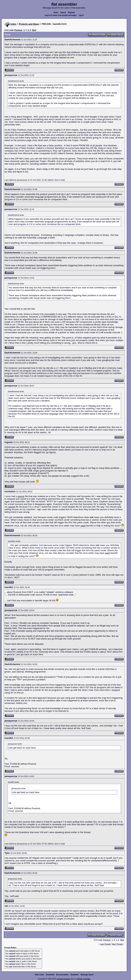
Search (63, 12)
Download (50, 975)
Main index (40, 975)
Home (56, 12)
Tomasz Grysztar (63, 979)
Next (34, 30)
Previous (18, 30)
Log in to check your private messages (61, 15)
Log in (81, 15)
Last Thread (105, 944)
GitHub (80, 979)
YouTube (87, 979)
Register (71, 12)
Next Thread (117, 944)
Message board (87, 975)
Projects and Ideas (29, 24)
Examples (75, 975)
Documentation (63, 975)
